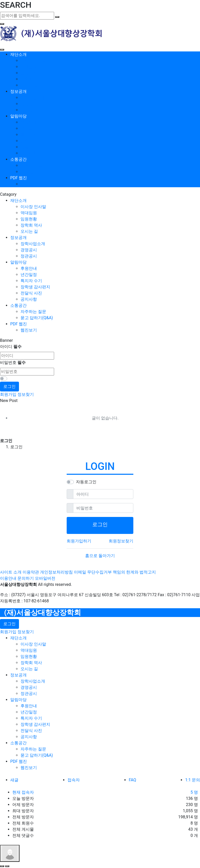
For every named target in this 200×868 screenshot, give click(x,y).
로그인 (9, 386)
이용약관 (31, 572)
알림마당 (18, 116)
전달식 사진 (31, 147)
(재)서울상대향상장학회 (43, 612)
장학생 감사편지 (35, 141)
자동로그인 (86, 482)
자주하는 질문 (33, 165)
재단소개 (18, 54)
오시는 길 (29, 85)
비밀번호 (13, 363)
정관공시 (29, 110)
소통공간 (18, 159)
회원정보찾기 (121, 541)
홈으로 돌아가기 (100, 556)
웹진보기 (29, 184)
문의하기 (26, 578)
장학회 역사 (31, 79)
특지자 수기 (31, 135)
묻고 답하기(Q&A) (37, 172)
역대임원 (29, 67)
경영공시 (29, 104)
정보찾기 (26, 394)
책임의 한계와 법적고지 (134, 572)
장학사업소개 (33, 98)
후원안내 (29, 122)
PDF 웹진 (19, 178)
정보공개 (18, 91)
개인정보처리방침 (56, 572)
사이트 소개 (11, 572)
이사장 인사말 (33, 61)
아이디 (11, 347)
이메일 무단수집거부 (93, 572)
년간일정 (29, 128)
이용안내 (8, 578)
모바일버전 (45, 578)
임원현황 (29, 73)
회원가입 (8, 394)
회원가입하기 (79, 541)
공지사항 (29, 153)
